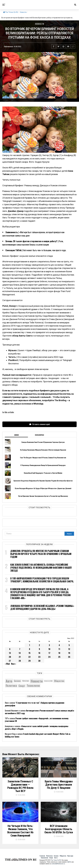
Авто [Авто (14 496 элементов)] (9, 681)
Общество (63, 856)
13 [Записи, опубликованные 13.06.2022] (10, 653)
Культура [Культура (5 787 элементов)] (26, 681)
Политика (49, 856)
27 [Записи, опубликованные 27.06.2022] (10, 661)
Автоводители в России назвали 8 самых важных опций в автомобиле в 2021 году (39, 712)
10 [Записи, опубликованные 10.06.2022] (49, 649)
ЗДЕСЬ (69, 862)
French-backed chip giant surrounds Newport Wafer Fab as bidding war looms (38, 735)
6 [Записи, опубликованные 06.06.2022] (10, 649)
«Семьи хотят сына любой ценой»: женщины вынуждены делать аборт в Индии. (37, 727)
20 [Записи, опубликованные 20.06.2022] (10, 657)
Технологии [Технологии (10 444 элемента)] (33, 686)
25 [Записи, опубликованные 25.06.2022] (59, 657)
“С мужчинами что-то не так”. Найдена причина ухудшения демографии (35, 704)
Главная (42, 856)
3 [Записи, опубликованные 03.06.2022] (49, 645)
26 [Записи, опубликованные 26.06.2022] (69, 657)
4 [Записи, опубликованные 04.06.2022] (59, 645)
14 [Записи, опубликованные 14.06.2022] (20, 653)
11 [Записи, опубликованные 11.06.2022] (59, 649)
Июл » (14, 664)
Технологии (44, 858)
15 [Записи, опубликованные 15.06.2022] (29, 653)
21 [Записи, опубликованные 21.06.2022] (20, 657)
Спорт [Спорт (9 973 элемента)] (22, 686)
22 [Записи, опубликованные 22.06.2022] (29, 657)
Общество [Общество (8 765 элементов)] (59, 681)
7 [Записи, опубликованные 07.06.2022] (20, 649)
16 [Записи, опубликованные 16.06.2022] (39, 653)
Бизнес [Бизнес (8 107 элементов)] (17, 681)
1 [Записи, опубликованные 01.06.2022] (30, 645)
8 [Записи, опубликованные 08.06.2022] (30, 649)
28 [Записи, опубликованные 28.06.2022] (20, 661)
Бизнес (56, 856)
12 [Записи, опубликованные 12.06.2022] (69, 649)
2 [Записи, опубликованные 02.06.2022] (39, 645)
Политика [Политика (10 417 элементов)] (11, 686)
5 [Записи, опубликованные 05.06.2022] (69, 645)
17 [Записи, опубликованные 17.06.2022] (49, 653)
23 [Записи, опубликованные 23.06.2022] (39, 657)
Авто (56, 858)
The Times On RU (11, 12)
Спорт (51, 858)
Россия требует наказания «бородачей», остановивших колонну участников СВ (37, 720)
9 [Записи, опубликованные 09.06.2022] (39, 649)
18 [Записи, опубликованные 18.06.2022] (59, 653)
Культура (70, 856)
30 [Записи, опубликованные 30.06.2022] (39, 661)
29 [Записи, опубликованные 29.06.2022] (29, 661)
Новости (23, 12)
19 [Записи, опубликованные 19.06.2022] (69, 653)
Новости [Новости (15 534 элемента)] (37, 681)
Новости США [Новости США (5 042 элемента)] (48, 681)
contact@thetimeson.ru (58, 864)
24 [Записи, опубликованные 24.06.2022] (49, 657)
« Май (7, 664)
